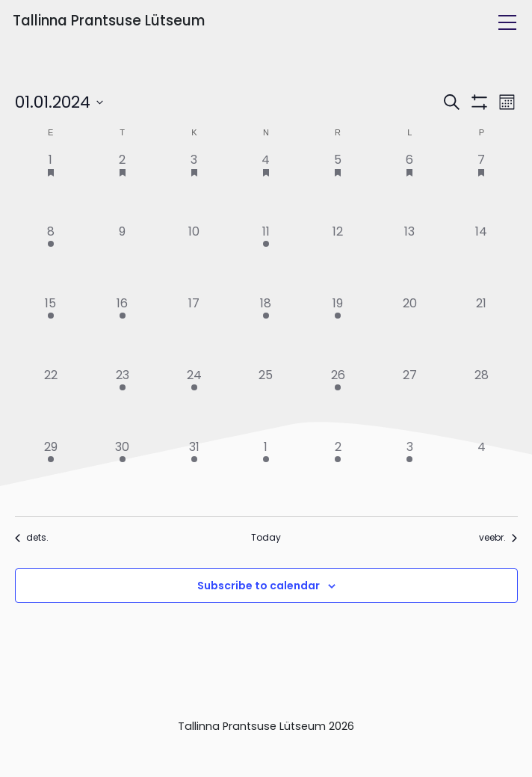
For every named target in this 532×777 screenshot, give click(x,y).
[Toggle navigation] (507, 22)
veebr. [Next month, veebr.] (498, 538)
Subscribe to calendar (259, 586)
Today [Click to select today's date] (266, 538)
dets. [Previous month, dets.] (32, 538)
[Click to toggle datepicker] (59, 102)
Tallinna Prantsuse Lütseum (109, 21)
